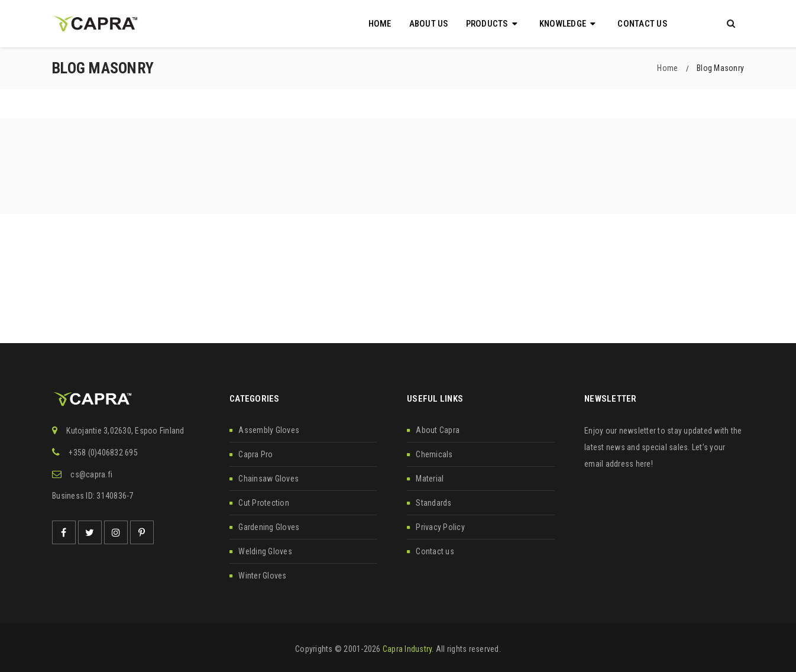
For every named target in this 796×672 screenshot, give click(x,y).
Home (667, 68)
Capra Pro (255, 454)
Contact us (435, 551)
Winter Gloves (262, 576)
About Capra (438, 430)
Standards (433, 503)
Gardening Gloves (269, 527)
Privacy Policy (440, 527)
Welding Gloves (265, 551)
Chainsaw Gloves (268, 479)
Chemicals (434, 454)
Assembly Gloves (269, 430)
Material (430, 479)
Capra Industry (407, 649)
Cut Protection (264, 503)
